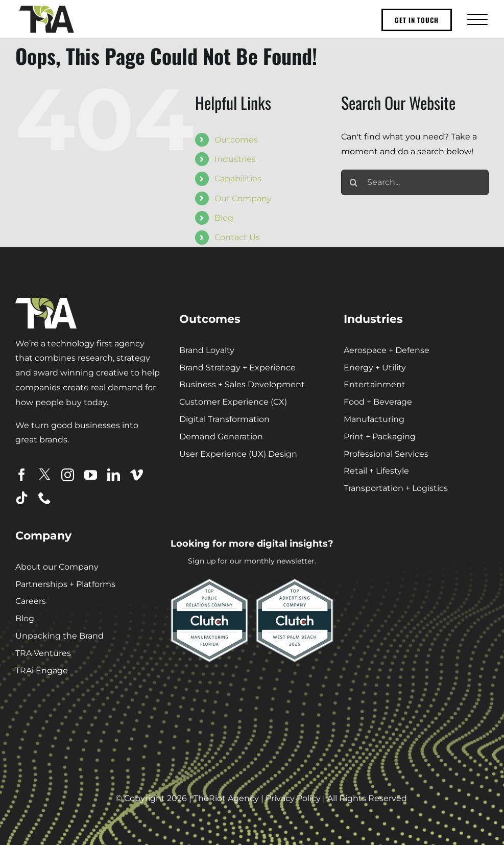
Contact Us (237, 237)
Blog (224, 218)
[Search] (354, 182)
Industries (235, 159)
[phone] (45, 498)
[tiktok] (22, 498)
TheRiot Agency (226, 798)
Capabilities (238, 179)
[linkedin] (114, 475)
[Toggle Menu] (476, 19)
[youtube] (91, 475)
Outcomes (236, 140)
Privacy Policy (293, 798)
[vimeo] (137, 475)
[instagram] (68, 475)
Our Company (243, 198)
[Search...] (415, 182)
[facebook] (22, 475)
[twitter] (45, 474)
